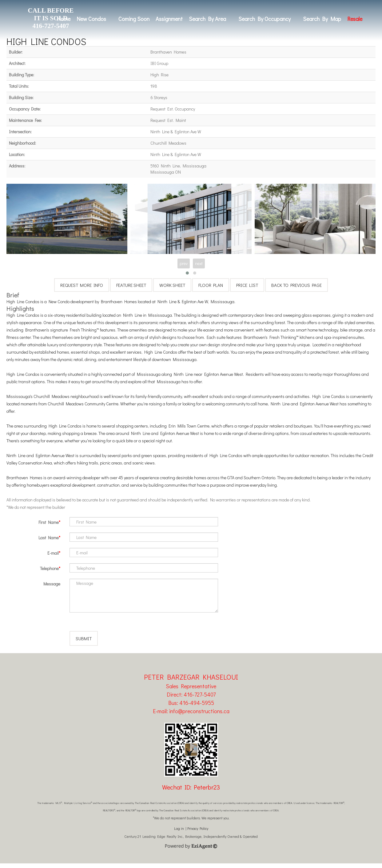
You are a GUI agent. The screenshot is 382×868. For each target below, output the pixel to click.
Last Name (49, 538)
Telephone (49, 568)
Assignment (169, 19)
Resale (355, 19)
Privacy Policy (198, 833)
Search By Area (207, 19)
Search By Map (322, 19)
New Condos (91, 19)
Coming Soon (134, 19)
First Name (49, 522)
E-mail (53, 553)
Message (52, 584)
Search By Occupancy (265, 19)
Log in (179, 833)
